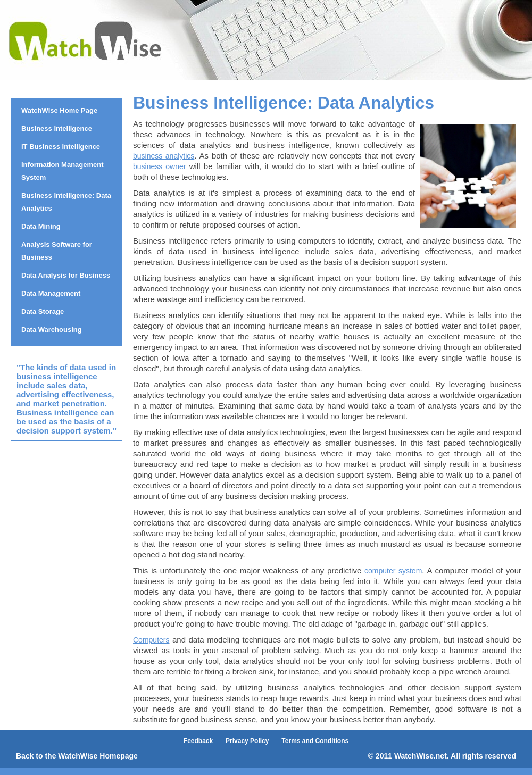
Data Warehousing (52, 330)
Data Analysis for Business (66, 275)
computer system (393, 571)
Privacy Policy (247, 741)
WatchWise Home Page (59, 110)
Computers (151, 640)
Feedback (198, 741)
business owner (159, 166)
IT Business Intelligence (61, 147)
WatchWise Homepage (98, 756)
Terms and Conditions (315, 741)
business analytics (164, 156)
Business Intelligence (57, 128)
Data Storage (43, 311)
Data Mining (41, 226)
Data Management (51, 293)
